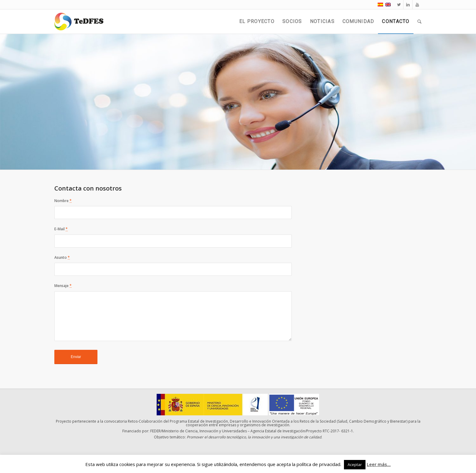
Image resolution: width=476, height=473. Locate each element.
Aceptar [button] (355, 465)
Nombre (63, 201)
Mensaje (63, 286)
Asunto (62, 257)
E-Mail (61, 229)
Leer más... (379, 464)
